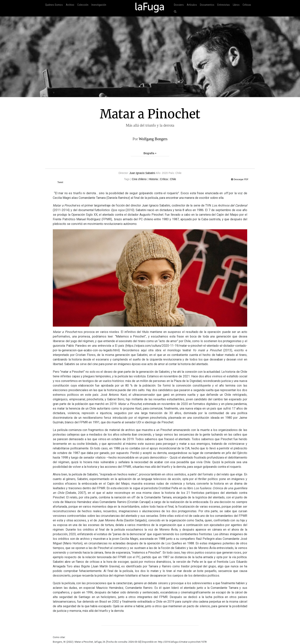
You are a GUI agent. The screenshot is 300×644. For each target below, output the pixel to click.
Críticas (247, 5)
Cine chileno (139, 179)
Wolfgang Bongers (153, 139)
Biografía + (150, 153)
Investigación (99, 5)
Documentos (207, 5)
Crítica (164, 179)
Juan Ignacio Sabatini (142, 173)
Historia (153, 179)
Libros (236, 5)
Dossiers (179, 5)
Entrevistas (224, 5)
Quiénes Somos (54, 5)
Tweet (60, 182)
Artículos (192, 5)
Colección (83, 5)
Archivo (70, 5)
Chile (173, 179)
